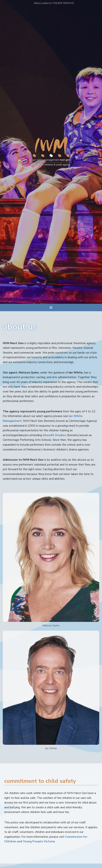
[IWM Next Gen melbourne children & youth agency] (51, 152)
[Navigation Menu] (51, 307)
